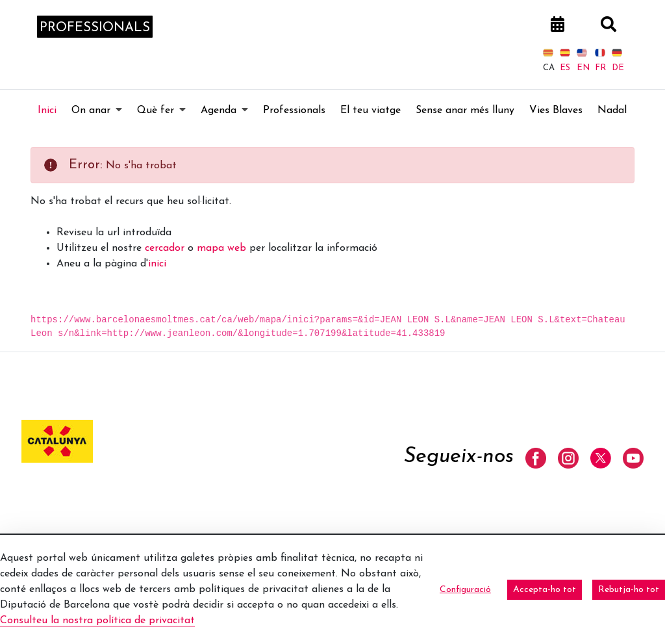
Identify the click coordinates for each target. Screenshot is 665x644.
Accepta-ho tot (545, 590)
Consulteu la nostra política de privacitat (97, 621)
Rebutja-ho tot (629, 590)
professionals (95, 34)
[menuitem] (47, 123)
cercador (165, 261)
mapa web (221, 261)
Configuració (465, 590)
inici (157, 276)
